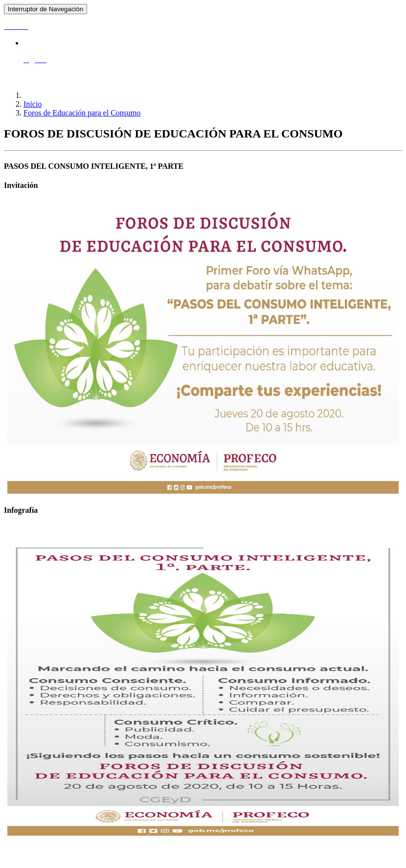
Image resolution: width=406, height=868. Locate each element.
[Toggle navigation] (45, 9)
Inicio (33, 104)
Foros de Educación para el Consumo (82, 113)
